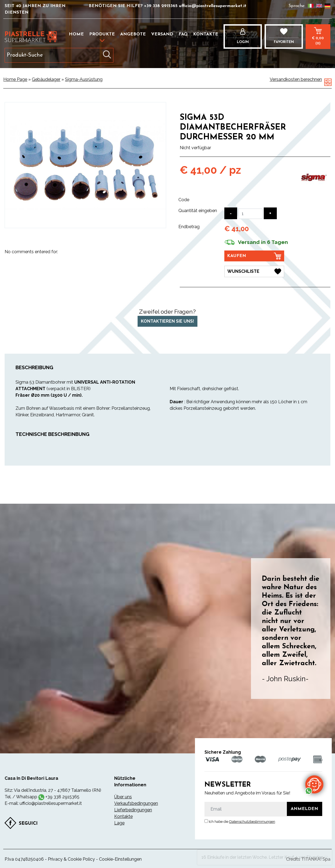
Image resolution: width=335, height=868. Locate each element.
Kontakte (206, 34)
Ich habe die (242, 822)
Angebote (133, 34)
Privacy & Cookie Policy (71, 859)
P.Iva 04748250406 (24, 859)
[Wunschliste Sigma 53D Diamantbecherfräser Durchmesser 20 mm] (254, 271)
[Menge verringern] (231, 213)
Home (76, 34)
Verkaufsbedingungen (136, 803)
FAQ (183, 34)
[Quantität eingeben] (250, 214)
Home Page (15, 79)
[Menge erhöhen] (270, 213)
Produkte (102, 34)
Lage (119, 823)
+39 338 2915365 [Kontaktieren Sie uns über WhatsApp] (62, 797)
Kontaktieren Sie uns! (167, 321)
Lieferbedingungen (133, 810)
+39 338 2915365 (162, 6)
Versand (162, 34)
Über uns (123, 797)
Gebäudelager (46, 79)
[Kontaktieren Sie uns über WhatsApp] (314, 784)
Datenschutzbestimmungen (252, 822)
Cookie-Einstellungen (120, 859)
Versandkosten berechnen (296, 79)
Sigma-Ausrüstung (84, 79)
